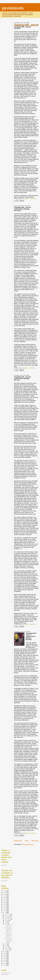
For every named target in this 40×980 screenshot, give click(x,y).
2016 (5, 908)
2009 (5, 957)
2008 (5, 958)
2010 (5, 955)
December (8, 914)
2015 (5, 909)
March (7, 947)
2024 (5, 894)
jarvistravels (13, 8)
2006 (5, 962)
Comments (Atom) (28, 844)
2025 (5, 893)
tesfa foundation (6, 973)
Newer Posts (18, 841)
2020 (5, 901)
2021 (5, 899)
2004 (5, 965)
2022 (5, 898)
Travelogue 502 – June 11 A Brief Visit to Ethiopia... (8, 940)
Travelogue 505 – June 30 (26, 25)
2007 (5, 960)
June (6, 924)
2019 (5, 903)
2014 (5, 911)
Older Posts (35, 841)
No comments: (33, 198)
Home (27, 841)
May (6, 944)
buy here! (4, 865)
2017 (5, 906)
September (8, 919)
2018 (5, 904)
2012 (5, 952)
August (7, 920)
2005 (5, 963)
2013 (5, 913)
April (6, 945)
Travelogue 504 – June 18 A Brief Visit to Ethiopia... (8, 930)
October (7, 917)
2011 (5, 953)
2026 (5, 891)
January (7, 950)
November (8, 916)
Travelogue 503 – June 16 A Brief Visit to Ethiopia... (8, 935)
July (6, 922)
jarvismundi (5, 974)
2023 (5, 896)
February (7, 948)
